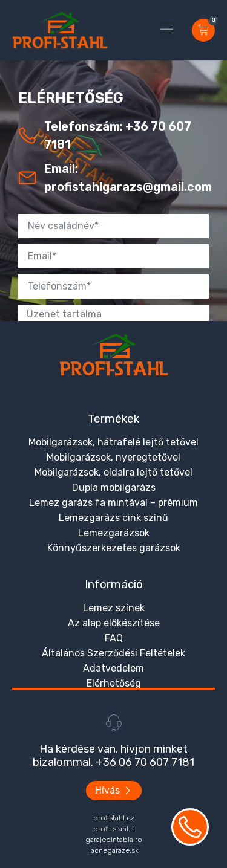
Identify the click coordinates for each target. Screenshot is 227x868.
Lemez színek (114, 608)
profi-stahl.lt (114, 829)
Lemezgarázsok (114, 533)
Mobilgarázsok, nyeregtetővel (113, 457)
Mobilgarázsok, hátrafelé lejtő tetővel (113, 442)
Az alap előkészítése (114, 623)
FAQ (114, 638)
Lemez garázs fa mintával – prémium (113, 503)
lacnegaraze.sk (114, 850)
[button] (166, 30)
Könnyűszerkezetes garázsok (114, 548)
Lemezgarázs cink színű (113, 518)
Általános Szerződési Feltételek (113, 653)
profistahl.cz (114, 818)
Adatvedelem (113, 668)
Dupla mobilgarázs (114, 487)
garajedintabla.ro (114, 840)
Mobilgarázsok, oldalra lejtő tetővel (113, 472)
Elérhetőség (114, 683)
